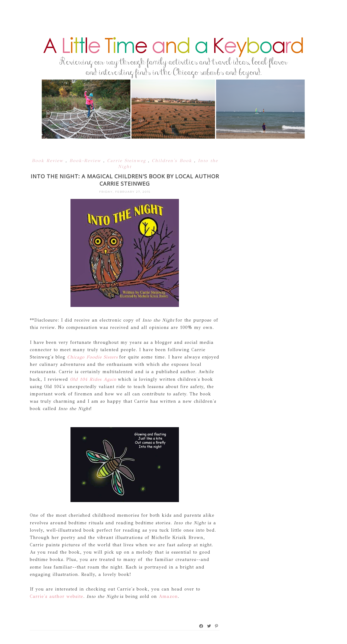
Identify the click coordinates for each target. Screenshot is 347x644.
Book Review (49, 161)
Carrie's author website (57, 596)
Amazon (168, 596)
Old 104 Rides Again (93, 379)
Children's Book (173, 161)
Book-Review (86, 161)
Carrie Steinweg (128, 161)
